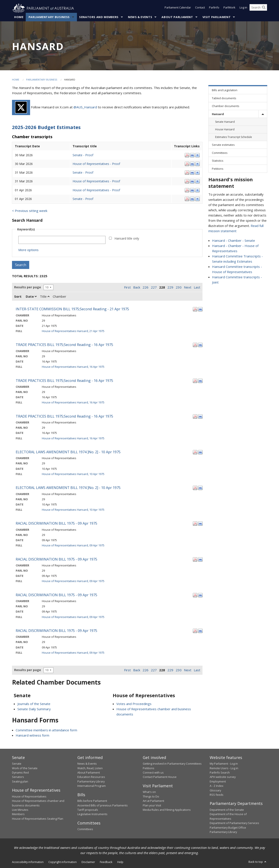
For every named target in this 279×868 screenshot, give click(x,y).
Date (31, 297)
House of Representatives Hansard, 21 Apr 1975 (73, 331)
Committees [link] (220, 153)
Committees (85, 829)
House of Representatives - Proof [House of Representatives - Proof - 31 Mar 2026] (96, 181)
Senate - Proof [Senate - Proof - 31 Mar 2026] (83, 173)
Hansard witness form (32, 735)
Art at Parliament (153, 801)
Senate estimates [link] (223, 145)
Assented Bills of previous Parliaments (103, 805)
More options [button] (28, 250)
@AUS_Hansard (85, 107)
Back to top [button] (258, 862)
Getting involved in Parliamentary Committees (172, 764)
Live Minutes (20, 810)
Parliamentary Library (91, 782)
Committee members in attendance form (46, 730)
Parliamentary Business (49, 17)
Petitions (149, 768)
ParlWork (229, 8)
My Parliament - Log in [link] (224, 764)
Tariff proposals (88, 810)
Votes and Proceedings (134, 704)
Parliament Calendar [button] (178, 8)
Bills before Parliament (92, 801)
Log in (243, 8)
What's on (149, 792)
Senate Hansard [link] (225, 122)
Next (188, 287)
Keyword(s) (26, 229)
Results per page (28, 287)
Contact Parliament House (160, 777)
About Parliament (177, 17)
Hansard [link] (218, 114)
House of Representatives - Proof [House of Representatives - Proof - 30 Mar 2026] (96, 164)
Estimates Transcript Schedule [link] (234, 137)
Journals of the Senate (34, 704)
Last (197, 287)
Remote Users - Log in (224, 768)
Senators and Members (99, 17)
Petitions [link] (218, 169)
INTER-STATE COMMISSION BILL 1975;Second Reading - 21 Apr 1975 (72, 309)
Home (19, 17)
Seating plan (20, 782)
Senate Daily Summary (34, 709)
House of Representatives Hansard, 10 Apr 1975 (73, 474)
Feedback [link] (106, 862)
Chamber (60, 297)
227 (154, 287)
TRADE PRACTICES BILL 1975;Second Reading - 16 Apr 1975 (64, 345)
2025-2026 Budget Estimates (46, 127)
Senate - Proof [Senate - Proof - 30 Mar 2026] (83, 155)
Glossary (215, 790)
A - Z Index (217, 786)
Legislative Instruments (92, 814)
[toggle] (263, 114)
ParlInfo (214, 8)
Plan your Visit (152, 805)
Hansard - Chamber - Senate (234, 241)
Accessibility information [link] (28, 862)
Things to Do (151, 796)
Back (137, 287)
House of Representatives (29, 796)
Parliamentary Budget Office (228, 828)
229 (170, 287)
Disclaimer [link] (88, 862)
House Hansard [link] (225, 130)
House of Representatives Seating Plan (38, 819)
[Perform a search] (264, 8)
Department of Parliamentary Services (234, 823)
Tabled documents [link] (224, 98)
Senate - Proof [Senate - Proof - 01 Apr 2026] (83, 199)
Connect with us (153, 773)
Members (18, 814)
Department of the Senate (227, 810)
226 (145, 287)
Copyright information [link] (63, 862)
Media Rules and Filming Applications (167, 810)
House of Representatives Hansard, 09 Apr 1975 (73, 546)
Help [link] (120, 862)
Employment (218, 782)
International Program (92, 786)
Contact (200, 8)
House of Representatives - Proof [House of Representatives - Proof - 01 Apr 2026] (96, 190)
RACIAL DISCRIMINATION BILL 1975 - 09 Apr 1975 (56, 523)
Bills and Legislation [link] (225, 90)
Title (45, 297)
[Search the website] (258, 8)
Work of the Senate (25, 768)
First (127, 287)
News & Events (140, 17)
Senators (18, 777)
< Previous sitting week (30, 211)
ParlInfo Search (220, 773)
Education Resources (91, 777)
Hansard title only (127, 239)
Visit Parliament (217, 17)
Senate (17, 764)
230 (179, 287)
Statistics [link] (218, 161)
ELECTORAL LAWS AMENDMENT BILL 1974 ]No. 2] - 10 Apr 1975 (68, 452)
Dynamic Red (20, 773)
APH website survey (223, 777)
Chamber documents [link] (226, 106)
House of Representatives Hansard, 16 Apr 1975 (73, 367)
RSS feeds (217, 795)
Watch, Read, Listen (90, 768)
